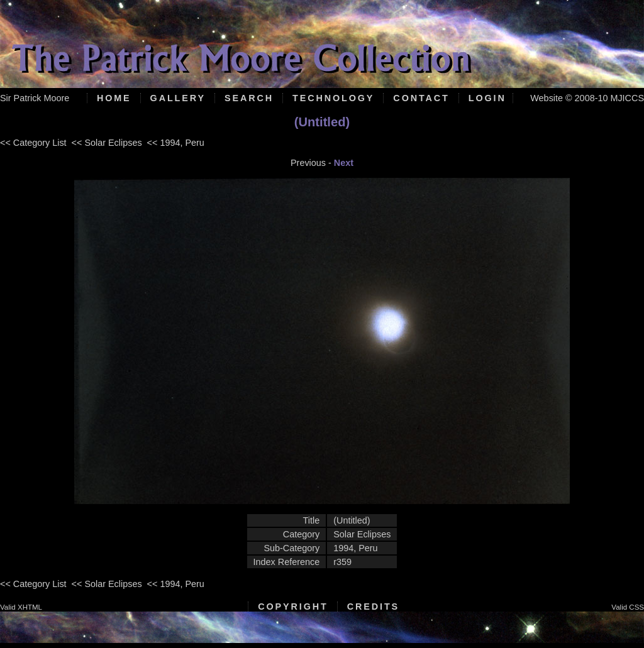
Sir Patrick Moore (35, 98)
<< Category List (33, 143)
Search (249, 98)
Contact (421, 98)
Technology (333, 98)
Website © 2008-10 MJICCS (587, 98)
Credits (373, 607)
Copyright (293, 607)
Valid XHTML (21, 607)
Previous (308, 163)
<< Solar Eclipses (107, 143)
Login (487, 98)
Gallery (178, 98)
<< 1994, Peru (176, 143)
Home (114, 98)
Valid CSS (628, 607)
